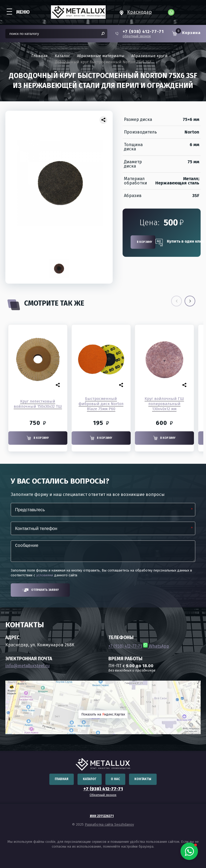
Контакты (143, 779)
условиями (45, 575)
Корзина (191, 33)
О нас (115, 779)
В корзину (144, 242)
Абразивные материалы (101, 56)
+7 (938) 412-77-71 (143, 32)
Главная (40, 56)
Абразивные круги (150, 56)
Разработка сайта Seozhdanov (109, 824)
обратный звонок (137, 36)
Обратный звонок (103, 795)
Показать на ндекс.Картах (103, 714)
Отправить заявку (40, 590)
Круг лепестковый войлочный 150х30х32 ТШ (38, 404)
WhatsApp (156, 646)
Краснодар (139, 12)
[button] (190, 301)
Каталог (62, 56)
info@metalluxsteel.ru (27, 666)
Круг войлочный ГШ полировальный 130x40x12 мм (164, 404)
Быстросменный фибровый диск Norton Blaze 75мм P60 (101, 404)
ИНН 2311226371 (102, 816)
